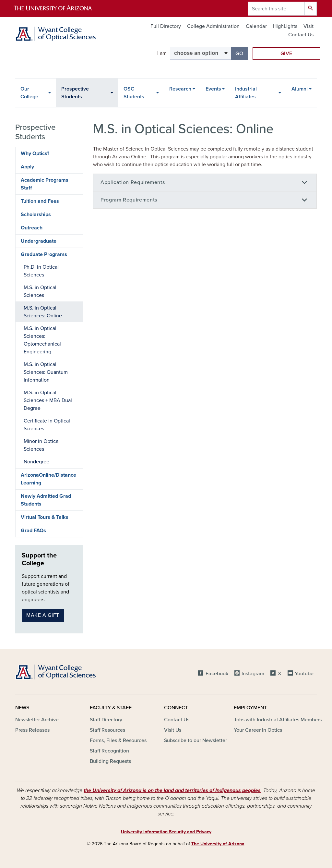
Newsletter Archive (37, 720)
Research (180, 89)
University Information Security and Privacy (166, 832)
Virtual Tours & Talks (45, 517)
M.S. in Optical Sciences (40, 291)
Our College (29, 93)
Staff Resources (107, 730)
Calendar (256, 26)
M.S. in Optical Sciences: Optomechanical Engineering (42, 340)
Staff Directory (106, 720)
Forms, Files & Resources (118, 740)
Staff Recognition (109, 751)
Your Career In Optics (258, 730)
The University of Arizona (218, 844)
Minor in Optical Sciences (42, 445)
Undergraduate (39, 241)
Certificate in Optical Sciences (47, 425)
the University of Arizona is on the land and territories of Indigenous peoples (172, 790)
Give (287, 54)
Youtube (304, 674)
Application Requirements (133, 182)
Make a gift (43, 615)
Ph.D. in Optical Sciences (41, 271)
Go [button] (242, 53)
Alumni (300, 89)
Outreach (32, 228)
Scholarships (36, 214)
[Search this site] (276, 9)
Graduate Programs (44, 254)
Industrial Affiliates (246, 93)
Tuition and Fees (40, 201)
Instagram (253, 674)
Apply (27, 167)
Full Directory (166, 26)
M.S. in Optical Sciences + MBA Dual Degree (48, 400)
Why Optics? (35, 153)
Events (213, 89)
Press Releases (32, 730)
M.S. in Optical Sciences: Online (43, 312)
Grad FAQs (33, 531)
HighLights (285, 26)
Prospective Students (75, 93)
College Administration (213, 26)
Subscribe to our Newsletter (196, 740)
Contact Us (301, 35)
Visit (308, 26)
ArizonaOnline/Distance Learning (48, 479)
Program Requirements (129, 200)
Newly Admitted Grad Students (46, 500)
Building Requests (110, 761)
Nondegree (36, 462)
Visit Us (173, 730)
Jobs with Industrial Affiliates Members (278, 720)
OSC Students (134, 93)
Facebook (217, 674)
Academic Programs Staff (45, 184)
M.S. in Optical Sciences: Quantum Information (46, 372)
